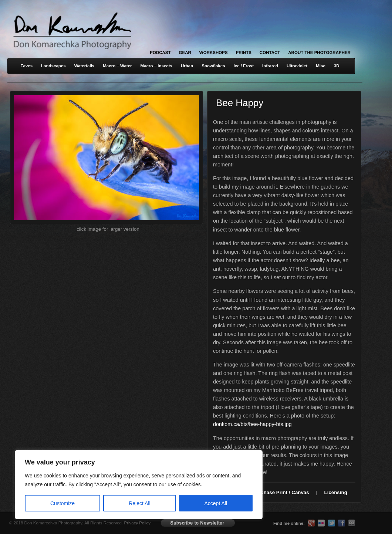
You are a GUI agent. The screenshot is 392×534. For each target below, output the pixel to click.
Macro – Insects (156, 66)
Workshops (214, 53)
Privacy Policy (137, 523)
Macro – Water (117, 66)
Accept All (216, 503)
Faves (26, 66)
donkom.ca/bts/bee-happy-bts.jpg (252, 424)
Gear (185, 53)
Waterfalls (85, 66)
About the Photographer (319, 53)
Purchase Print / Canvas (281, 492)
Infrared (270, 66)
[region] (96, 485)
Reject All (139, 503)
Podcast (160, 53)
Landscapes (53, 66)
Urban (187, 66)
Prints (244, 53)
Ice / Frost (244, 66)
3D (337, 66)
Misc (321, 66)
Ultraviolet (297, 66)
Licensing (336, 492)
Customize (62, 503)
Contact (270, 53)
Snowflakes (213, 66)
